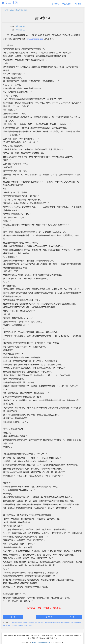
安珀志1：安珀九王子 (25, 625)
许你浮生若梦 (43, 623)
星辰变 (20, 623)
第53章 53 (20, 26)
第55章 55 (20, 30)
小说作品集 (67, 4)
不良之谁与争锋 (12, 625)
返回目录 (49, 617)
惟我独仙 (51, 623)
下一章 (72, 617)
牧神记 (78, 623)
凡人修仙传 (14, 623)
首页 (6, 10)
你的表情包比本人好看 (68, 623)
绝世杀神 (57, 623)
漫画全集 (55, 4)
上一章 (13, 617)
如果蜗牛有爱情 (28, 623)
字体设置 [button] (78, 4)
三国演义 (36, 623)
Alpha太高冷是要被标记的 (19, 10)
